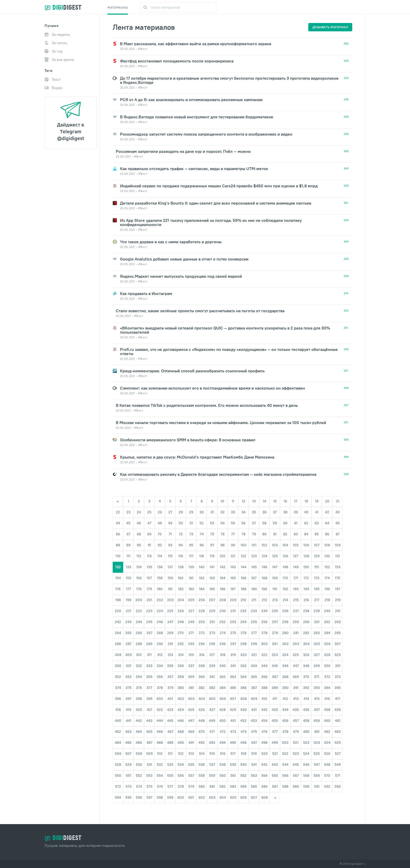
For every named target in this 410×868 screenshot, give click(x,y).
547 (317, 765)
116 (181, 556)
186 (223, 589)
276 (244, 633)
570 (327, 776)
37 (275, 512)
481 (317, 732)
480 (306, 732)
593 (338, 786)
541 (254, 765)
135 (149, 567)
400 (160, 699)
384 (223, 688)
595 (128, 797)
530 (139, 765)
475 (254, 732)
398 (139, 699)
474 (244, 732)
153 (338, 567)
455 (275, 721)
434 (285, 710)
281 (296, 633)
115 (170, 556)
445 (170, 721)
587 (275, 786)
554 (160, 776)
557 (191, 776)
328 (327, 655)
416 (327, 699)
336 (181, 666)
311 (149, 655)
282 (306, 633)
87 (338, 534)
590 (306, 786)
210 (243, 600)
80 (264, 534)
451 (233, 721)
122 (244, 556)
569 (317, 776)
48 (160, 523)
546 (306, 765)
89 (128, 545)
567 (296, 776)
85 (317, 534)
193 (296, 589)
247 (170, 622)
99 (233, 545)
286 (118, 644)
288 (139, 644)
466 (160, 732)
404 (202, 699)
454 (264, 721)
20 (327, 501)
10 (223, 501)
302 (285, 644)
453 (254, 721)
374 (118, 688)
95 (191, 545)
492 (202, 743)
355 (149, 677)
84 (306, 534)
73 (191, 534)
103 (275, 545)
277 (254, 633)
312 (160, 655)
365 (254, 677)
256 (264, 622)
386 (243, 688)
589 (296, 786)
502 (306, 743)
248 (181, 622)
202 (160, 600)
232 (243, 611)
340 (223, 666)
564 (264, 776)
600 (181, 797)
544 (285, 765)
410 (264, 699)
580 (202, 786)
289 (149, 644)
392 (306, 688)
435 (296, 710)
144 (244, 567)
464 (139, 732)
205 (191, 600)
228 (202, 611)
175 (338, 578)
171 (296, 578)
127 (296, 556)
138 (181, 567)
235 (275, 611)
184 (202, 589)
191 (275, 589)
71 (170, 534)
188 (244, 589)
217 (317, 600)
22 (118, 512)
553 (149, 776)
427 (212, 710)
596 (139, 797)
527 (338, 754)
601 (191, 797)
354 (139, 677)
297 (233, 644)
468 (181, 732)
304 (306, 644)
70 (160, 534)
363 (233, 677)
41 (317, 512)
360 (202, 677)
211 (254, 600)
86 (327, 534)
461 (338, 721)
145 (254, 567)
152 (327, 567)
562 (243, 776)
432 (264, 710)
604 (223, 797)
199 (129, 600)
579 (191, 786)
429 (233, 710)
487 (149, 743)
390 (285, 688)
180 (160, 589)
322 (264, 655)
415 (317, 699)
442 (139, 721)
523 (296, 754)
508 (139, 754)
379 (170, 688)
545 (296, 765)
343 (254, 666)
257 (275, 622)
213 (275, 600)
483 (338, 732)
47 (149, 523)
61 (296, 523)
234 (264, 611)
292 (181, 644)
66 (118, 534)
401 (170, 699)
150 (306, 567)
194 (306, 589)
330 (118, 666)
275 (233, 633)
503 (317, 743)
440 (118, 721)
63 (317, 523)
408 (244, 699)
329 (338, 655)
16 (285, 501)
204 (181, 600)
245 (149, 622)
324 (285, 655)
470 (202, 732)
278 (264, 633)
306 (327, 644)
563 (254, 776)
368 (285, 677)
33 (233, 512)
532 (160, 765)
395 (338, 688)
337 (191, 666)
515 (212, 754)
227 (191, 611)
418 (118, 710)
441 (129, 721)
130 (327, 556)
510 (160, 754)
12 (244, 501)
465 (149, 732)
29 (191, 512)
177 (129, 589)
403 (191, 699)
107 (317, 545)
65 (338, 523)
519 (254, 754)
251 (212, 622)
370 (306, 677)
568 (306, 776)
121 (233, 556)
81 (275, 534)
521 (275, 754)
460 (327, 721)
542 (264, 765)
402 (181, 699)
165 (233, 578)
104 (285, 545)
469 (191, 732)
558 (202, 776)
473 (233, 732)
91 (149, 545)
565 (275, 776)
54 (223, 523)
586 (264, 786)
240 (327, 611)
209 (233, 600)
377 (149, 688)
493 (212, 743)
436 (306, 710)
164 (223, 578)
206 (202, 600)
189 (254, 589)
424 (181, 710)
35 (254, 512)
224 (160, 611)
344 (264, 666)
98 (223, 545)
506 (118, 754)
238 (306, 611)
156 (139, 578)
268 (160, 633)
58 (264, 523)
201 (149, 600)
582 (223, 786)
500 (285, 743)
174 (327, 578)
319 (233, 655)
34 (243, 512)
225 (170, 611)
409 (254, 699)
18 (306, 501)
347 (296, 666)
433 (275, 710)
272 (202, 633)
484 (118, 743)
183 (191, 589)
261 (317, 622)
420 (139, 710)
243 (128, 622)
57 (254, 523)
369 (296, 677)
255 (254, 622)
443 (149, 721)
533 (170, 765)
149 (296, 567)
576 (160, 786)
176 (118, 589)
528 (118, 765)
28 (181, 512)
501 (296, 743)
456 (285, 721)
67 (129, 534)
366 (264, 677)
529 (128, 765)
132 (118, 567)
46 (139, 523)
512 (181, 754)
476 (264, 732)
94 (181, 545)
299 (254, 644)
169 (275, 578)
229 (212, 611)
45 (128, 523)
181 (170, 589)
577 (170, 786)
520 (264, 754)
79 (254, 534)
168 (264, 578)
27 (170, 512)
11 (233, 501)
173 (317, 578)
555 (170, 776)
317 (212, 655)
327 (317, 655)
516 (223, 754)
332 (139, 666)
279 (275, 633)
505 (338, 743)
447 (191, 721)
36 (264, 512)
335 (170, 666)
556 (181, 776)
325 (296, 655)
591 (317, 786)
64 (327, 523)
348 (306, 666)
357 (170, 677)
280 (285, 633)
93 (170, 545)
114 (160, 556)
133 (129, 567)
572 (118, 786)
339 (212, 666)
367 (275, 677)
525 (317, 754)
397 (129, 699)
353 (128, 677)
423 (170, 710)
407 (233, 699)
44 (118, 523)
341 (233, 666)
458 (306, 721)
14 (264, 501)
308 (118, 655)
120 (223, 556)
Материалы (118, 7)
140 (202, 567)
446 (181, 721)
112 (139, 556)
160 (181, 578)
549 (338, 765)
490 (181, 743)
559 (212, 776)
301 (275, 644)
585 (254, 786)
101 (254, 545)
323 (275, 655)
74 (202, 534)
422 (160, 710)
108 (327, 545)
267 (149, 633)
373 (338, 677)
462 (118, 732)
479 (296, 732)
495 (233, 743)
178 (139, 589)
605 (233, 797)
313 (170, 655)
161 (191, 578)
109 (338, 545)
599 (170, 797)
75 (212, 534)
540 (244, 765)
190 (264, 589)
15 (275, 501)
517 (233, 754)
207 (212, 600)
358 (181, 677)
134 (139, 567)
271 (191, 633)
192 (285, 589)
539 (233, 765)
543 (275, 765)
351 (338, 666)
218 (327, 600)
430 (244, 710)
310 (139, 655)
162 (202, 578)
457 (296, 721)
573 (129, 786)
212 (264, 600)
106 (306, 545)
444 (160, 721)
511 (170, 754)
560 (223, 776)
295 (212, 644)
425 (191, 710)
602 (202, 797)
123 (254, 556)
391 (296, 688)
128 (306, 556)
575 (149, 786)
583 (233, 786)
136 (160, 567)
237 (296, 611)
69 (149, 534)
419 (129, 710)
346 (285, 666)
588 (285, 786)
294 (202, 644)
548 (327, 765)
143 (233, 567)
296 (223, 644)
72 (181, 534)
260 (306, 622)
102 (264, 545)
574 (139, 786)
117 (191, 556)
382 (202, 688)
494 (223, 743)
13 (254, 501)
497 (254, 743)
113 (149, 556)
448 (202, 721)
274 (223, 633)
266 (139, 633)
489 (170, 743)
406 (223, 699)
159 (170, 578)
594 (118, 797)
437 (317, 710)
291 (170, 644)
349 (317, 666)
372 (327, 677)
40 (306, 512)
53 (212, 523)
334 (160, 666)
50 (181, 523)
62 (306, 523)
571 (338, 776)
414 (306, 699)
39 (296, 512)
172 (306, 578)
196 (327, 589)
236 (285, 611)
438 (327, 710)
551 (129, 776)
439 (338, 710)
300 (264, 644)
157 (149, 578)
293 (191, 644)
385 (233, 688)
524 (306, 754)
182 (181, 589)
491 (191, 743)
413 (296, 699)
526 (327, 754)
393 (317, 688)
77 (233, 534)
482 (327, 732)
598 (160, 797)
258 (285, 622)
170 (285, 578)
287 (129, 644)
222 (139, 611)
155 (129, 578)
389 (275, 688)
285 (338, 633)
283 (317, 633)
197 (338, 589)
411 (275, 699)
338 (202, 666)
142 (223, 567)
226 (181, 611)
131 (338, 556)
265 (128, 633)
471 (212, 732)
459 (317, 721)
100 (244, 545)
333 (149, 666)
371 (317, 677)
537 (212, 765)
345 (275, 666)
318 (223, 655)
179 (149, 589)
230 (223, 611)
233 (254, 611)
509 (149, 754)
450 (223, 721)
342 (243, 666)
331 (129, 666)
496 (243, 743)
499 (275, 743)
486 (139, 743)
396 (118, 699)
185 (212, 589)
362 (223, 677)
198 (118, 600)
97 (212, 545)
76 (223, 534)
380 (181, 688)
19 (317, 501)
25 (149, 512)
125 (275, 556)
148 (285, 567)
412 (285, 699)
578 (181, 786)
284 (327, 633)
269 (170, 633)
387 (254, 688)
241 (338, 611)
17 (296, 501)
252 (223, 622)
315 (191, 655)
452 (243, 721)
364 (243, 677)
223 (149, 611)
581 (212, 786)
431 (254, 710)
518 (244, 754)
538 (223, 765)
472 (223, 732)
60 (285, 523)
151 (317, 567)
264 (118, 633)
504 (327, 743)
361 (212, 677)
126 (285, 556)
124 (264, 556)
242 (118, 622)
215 (296, 600)
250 (202, 622)
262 (327, 622)
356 (160, 677)
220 (118, 611)
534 (181, 765)
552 (139, 776)
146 (264, 567)
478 (285, 732)
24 (139, 512)
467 (170, 732)
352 (118, 677)
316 (202, 655)
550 (118, 776)
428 (223, 710)
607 (254, 797)
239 (317, 611)
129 (317, 556)
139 (191, 567)
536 (202, 765)
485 (128, 743)
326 (306, 655)
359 (191, 677)
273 (212, 633)
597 (149, 797)
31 (212, 512)
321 (254, 655)
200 (139, 600)
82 (285, 534)
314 (181, 655)
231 (233, 611)
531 (149, 765)
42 (327, 512)
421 (149, 710)
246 (160, 622)
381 (191, 688)
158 (160, 578)
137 (170, 567)
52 (202, 523)
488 (160, 743)
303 (296, 644)
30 (202, 512)
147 (275, 567)
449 (212, 721)
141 (212, 567)
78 (244, 534)
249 (191, 622)
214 (285, 600)
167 (254, 578)
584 (243, 786)
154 (118, 578)
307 (338, 644)
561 (233, 776)
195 (317, 589)
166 (244, 578)
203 (170, 600)
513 (191, 754)
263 (338, 622)
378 (160, 688)
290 (160, 644)
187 (233, 589)
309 (129, 655)
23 (128, 512)
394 (327, 688)
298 (243, 644)
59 (275, 523)
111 (129, 556)
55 (233, 523)
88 (118, 545)
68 (139, 534)
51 (191, 523)
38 (285, 512)
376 (139, 688)
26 (160, 512)
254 (243, 622)
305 (317, 644)
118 (202, 556)
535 (191, 765)
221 (129, 611)
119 (212, 556)
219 (338, 600)
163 (212, 578)
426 (202, 710)
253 (233, 622)
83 (296, 534)
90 (139, 545)
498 (264, 743)
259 (296, 622)
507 (128, 754)
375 (129, 688)
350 (327, 666)
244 (139, 622)
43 (338, 512)
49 (170, 523)
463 (128, 732)
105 (296, 545)
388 (264, 688)
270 (181, 633)
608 (264, 797)
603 (212, 797)
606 (244, 797)
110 (118, 556)
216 (306, 600)
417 (338, 699)
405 (212, 699)
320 (244, 655)
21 (338, 501)
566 (285, 776)
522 (285, 754)
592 (327, 786)
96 (202, 545)
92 (160, 545)
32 (223, 512)
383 (212, 688)
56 (243, 523)
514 (202, 754)
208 (223, 600)
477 (275, 732)
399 (149, 699)
